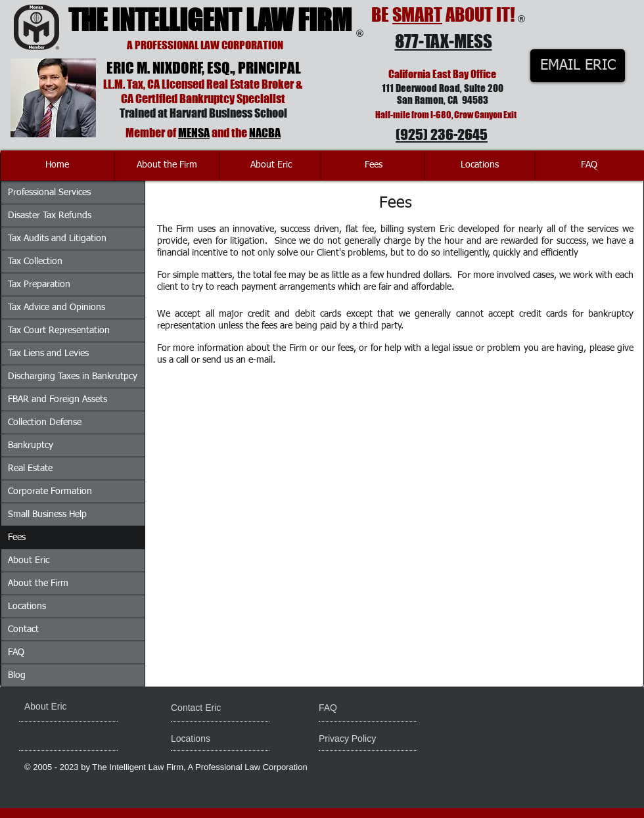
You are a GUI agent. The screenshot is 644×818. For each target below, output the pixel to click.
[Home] (57, 166)
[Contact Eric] (205, 708)
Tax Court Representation (59, 330)
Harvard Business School (228, 113)
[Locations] (480, 166)
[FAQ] (589, 166)
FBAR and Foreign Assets (57, 399)
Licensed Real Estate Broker (228, 84)
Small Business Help (47, 514)
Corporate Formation (50, 491)
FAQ (16, 652)
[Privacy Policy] (369, 739)
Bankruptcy (31, 445)
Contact (23, 629)
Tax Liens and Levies (48, 353)
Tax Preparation (39, 284)
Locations (27, 606)
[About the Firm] (167, 166)
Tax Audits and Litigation (57, 239)
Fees (17, 537)
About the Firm (38, 583)
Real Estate (30, 468)
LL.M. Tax (123, 84)
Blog (17, 675)
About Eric (29, 560)
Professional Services (49, 193)
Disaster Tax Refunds (50, 216)
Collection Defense (45, 422)
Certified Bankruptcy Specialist (210, 99)
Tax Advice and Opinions (57, 307)
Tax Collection (35, 261)
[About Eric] (271, 166)
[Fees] (373, 166)
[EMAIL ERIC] (578, 66)
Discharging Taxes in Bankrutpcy (73, 376)
